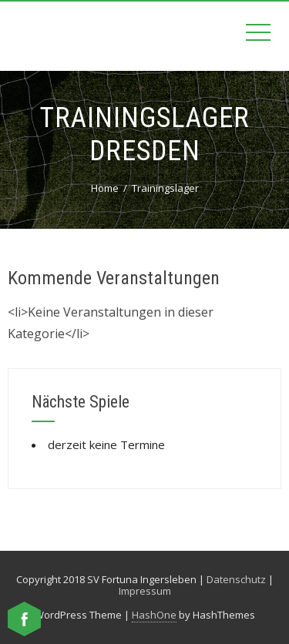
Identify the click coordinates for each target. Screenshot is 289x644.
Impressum (145, 591)
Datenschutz (236, 579)
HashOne (154, 615)
